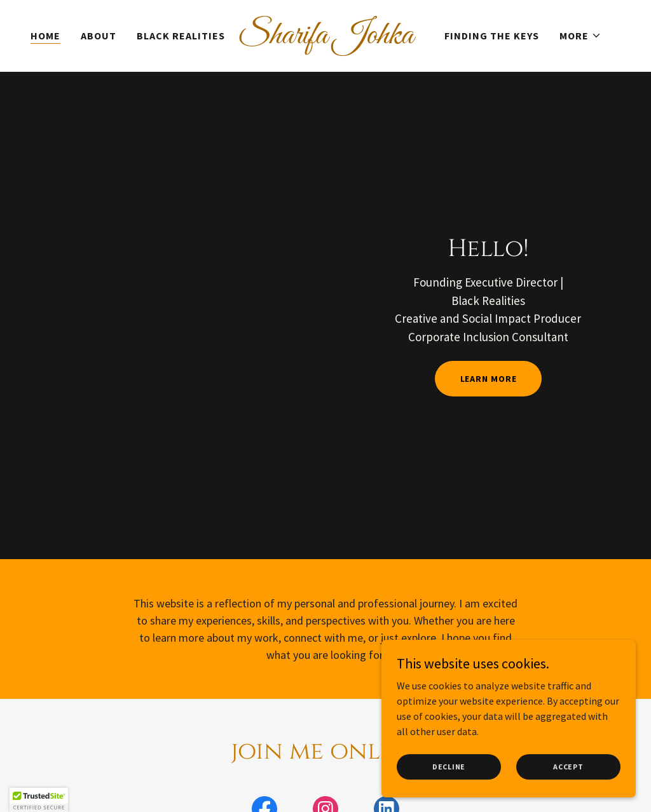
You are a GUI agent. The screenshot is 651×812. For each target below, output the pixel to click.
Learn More (489, 379)
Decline (449, 767)
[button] (580, 36)
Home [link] (45, 36)
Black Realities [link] (181, 36)
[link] (325, 39)
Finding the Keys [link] (492, 36)
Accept (568, 767)
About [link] (99, 36)
